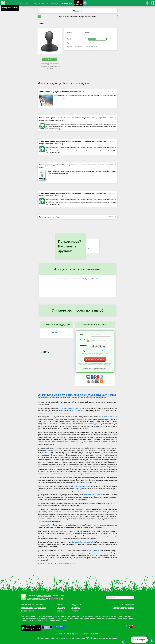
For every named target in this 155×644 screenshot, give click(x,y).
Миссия (60, 605)
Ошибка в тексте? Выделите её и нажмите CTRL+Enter (78, 634)
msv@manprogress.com (36, 599)
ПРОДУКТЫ (44, 3)
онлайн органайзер (55, 618)
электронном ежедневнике (57, 478)
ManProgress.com (44, 596)
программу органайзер (83, 509)
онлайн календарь (90, 424)
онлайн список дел (42, 621)
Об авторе (61, 608)
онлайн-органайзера (94, 551)
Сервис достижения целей (47, 616)
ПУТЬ (27, 3)
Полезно (91, 249)
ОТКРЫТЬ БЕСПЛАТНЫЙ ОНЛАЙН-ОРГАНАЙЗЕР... (57, 564)
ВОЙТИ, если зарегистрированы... (95, 369)
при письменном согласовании (105, 638)
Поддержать (76, 605)
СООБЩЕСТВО (66, 3)
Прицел (61, 616)
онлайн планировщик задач (116, 618)
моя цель (80, 616)
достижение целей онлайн (37, 618)
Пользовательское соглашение (33, 605)
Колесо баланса (50, 509)
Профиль (41, 24)
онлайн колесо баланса (59, 621)
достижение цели (91, 616)
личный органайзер (76, 411)
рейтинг (97, 279)
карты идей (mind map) (92, 495)
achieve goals (70, 616)
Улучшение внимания (76, 92)
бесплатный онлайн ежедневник (77, 618)
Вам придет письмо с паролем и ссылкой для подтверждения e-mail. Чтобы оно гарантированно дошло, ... (95, 364)
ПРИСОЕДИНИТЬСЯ (95, 359)
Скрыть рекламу (68, 352)
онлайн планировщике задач (79, 486)
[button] (151, 640)
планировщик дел (51, 450)
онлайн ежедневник (110, 417)
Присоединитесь (50, 59)
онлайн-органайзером (70, 408)
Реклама (75, 611)
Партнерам (76, 608)
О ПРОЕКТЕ (18, 3)
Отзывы (60, 611)
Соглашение (96, 351)
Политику (106, 351)
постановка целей (106, 616)
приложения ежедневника (60, 531)
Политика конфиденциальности (33, 608)
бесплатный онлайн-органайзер (84, 542)
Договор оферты (27, 611)
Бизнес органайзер (44, 525)
